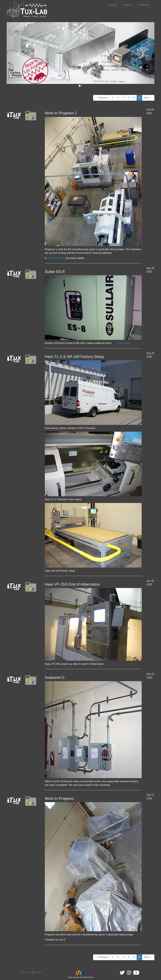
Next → (148, 98)
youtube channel (56, 258)
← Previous (102, 98)
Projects (127, 5)
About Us (26, 972)
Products (144, 5)
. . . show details (121, 343)
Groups (112, 5)
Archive (37, 972)
